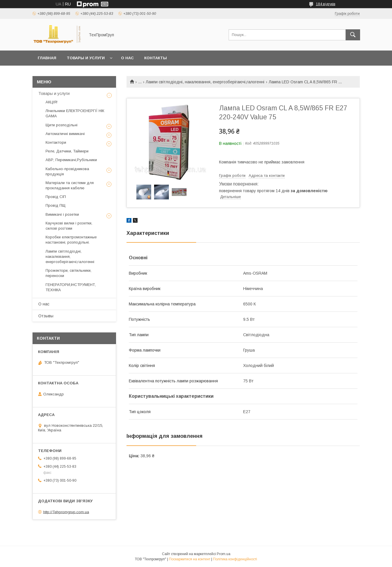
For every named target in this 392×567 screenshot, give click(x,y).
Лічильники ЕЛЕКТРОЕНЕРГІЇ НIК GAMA (75, 113)
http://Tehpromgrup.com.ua (66, 512)
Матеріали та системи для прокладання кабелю (70, 185)
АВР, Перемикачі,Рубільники (71, 160)
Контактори (56, 142)
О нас (127, 58)
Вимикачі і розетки (62, 214)
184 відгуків (326, 4)
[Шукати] (353, 35)
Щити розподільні (62, 125)
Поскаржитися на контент (190, 559)
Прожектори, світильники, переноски (68, 273)
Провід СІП (56, 197)
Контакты (156, 58)
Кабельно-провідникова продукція (67, 171)
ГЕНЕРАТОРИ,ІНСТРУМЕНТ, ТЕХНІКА (71, 287)
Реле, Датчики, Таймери (67, 151)
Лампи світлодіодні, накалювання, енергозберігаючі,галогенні (205, 82)
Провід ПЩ (56, 205)
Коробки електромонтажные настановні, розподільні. (71, 240)
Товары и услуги (86, 58)
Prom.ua (224, 554)
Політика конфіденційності (235, 559)
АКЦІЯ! (52, 102)
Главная (47, 58)
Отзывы (46, 316)
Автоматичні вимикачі (65, 134)
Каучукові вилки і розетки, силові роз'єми (69, 226)
